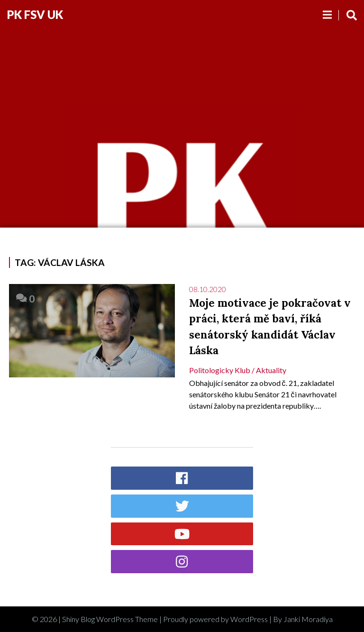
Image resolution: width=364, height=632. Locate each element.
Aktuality (271, 370)
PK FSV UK (35, 14)
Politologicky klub (220, 370)
